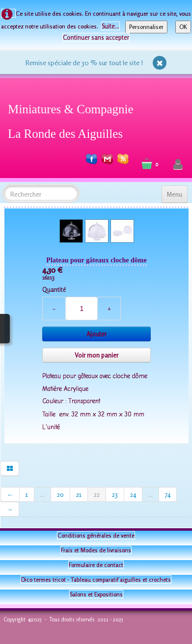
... (42, 494)
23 (115, 494)
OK (183, 27)
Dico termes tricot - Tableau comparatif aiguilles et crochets (96, 580)
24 (133, 494)
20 (60, 494)
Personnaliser (146, 27)
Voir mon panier (96, 355)
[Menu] (175, 194)
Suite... (110, 26)
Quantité (54, 289)
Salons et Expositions (96, 594)
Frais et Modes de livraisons (96, 550)
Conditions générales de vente (96, 535)
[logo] (74, 120)
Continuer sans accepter (96, 37)
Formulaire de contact (96, 565)
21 (79, 494)
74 (168, 494)
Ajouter (96, 334)
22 (97, 494)
